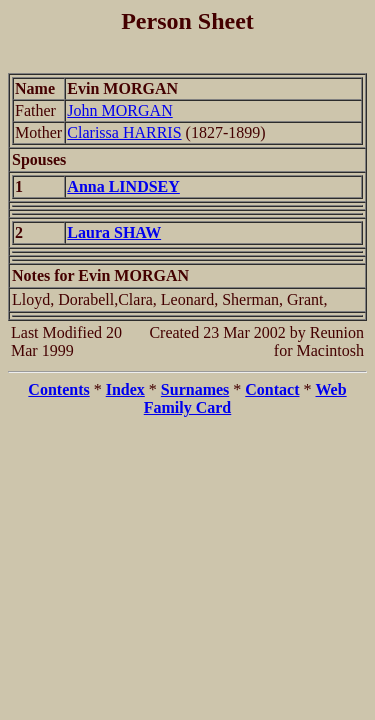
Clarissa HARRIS (124, 132)
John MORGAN (119, 110)
